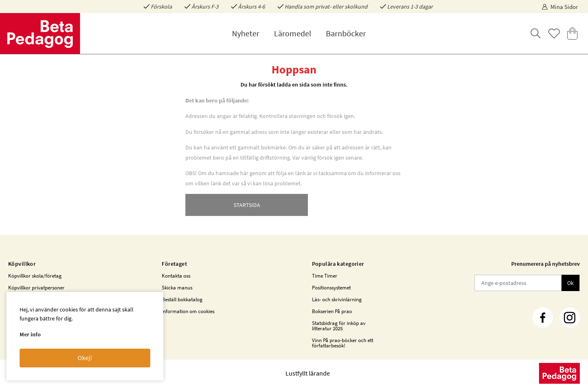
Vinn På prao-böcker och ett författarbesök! (343, 343)
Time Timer (325, 276)
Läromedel (293, 33)
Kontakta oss (176, 276)
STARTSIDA (247, 205)
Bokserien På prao (332, 311)
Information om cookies (188, 311)
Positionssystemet (331, 288)
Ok (570, 283)
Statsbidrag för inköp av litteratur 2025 (339, 326)
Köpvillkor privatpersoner (36, 288)
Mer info (30, 334)
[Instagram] (570, 318)
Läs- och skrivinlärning (337, 299)
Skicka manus (177, 288)
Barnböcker (346, 33)
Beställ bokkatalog (182, 299)
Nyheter (246, 33)
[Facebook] (543, 318)
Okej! (85, 358)
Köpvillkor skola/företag (35, 276)
